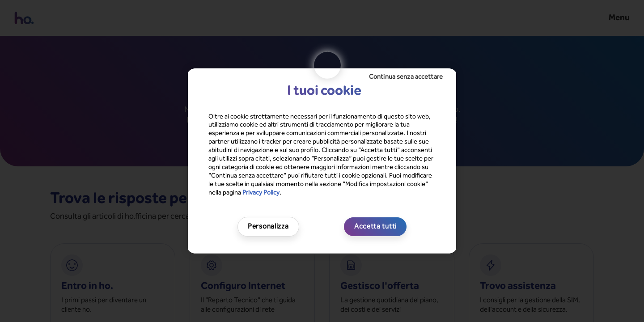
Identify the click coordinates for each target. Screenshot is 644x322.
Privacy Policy (261, 192)
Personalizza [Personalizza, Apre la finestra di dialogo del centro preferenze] (268, 226)
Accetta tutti (375, 226)
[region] (322, 161)
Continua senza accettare (406, 77)
